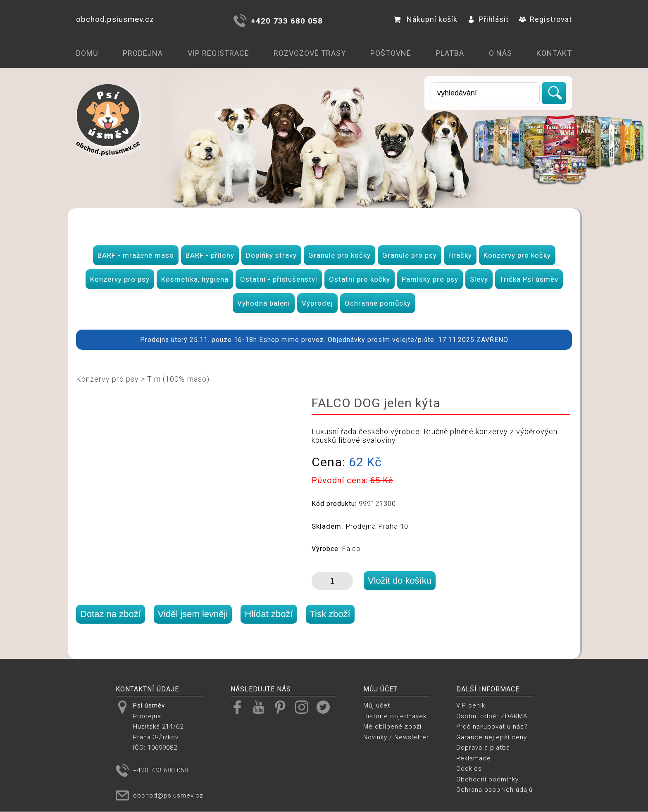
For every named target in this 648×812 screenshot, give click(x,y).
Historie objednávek (395, 716)
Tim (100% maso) (178, 379)
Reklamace (474, 758)
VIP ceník (471, 705)
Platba (450, 53)
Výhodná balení (264, 303)
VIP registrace (218, 53)
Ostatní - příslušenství (279, 279)
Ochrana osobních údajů (494, 790)
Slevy (479, 279)
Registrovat (546, 19)
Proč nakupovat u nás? (492, 727)
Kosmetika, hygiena (195, 279)
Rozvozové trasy (310, 53)
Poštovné (391, 53)
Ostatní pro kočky (360, 279)
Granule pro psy (410, 255)
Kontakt (554, 53)
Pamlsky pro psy (430, 279)
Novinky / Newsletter (396, 737)
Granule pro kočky (339, 255)
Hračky (460, 255)
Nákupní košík (426, 19)
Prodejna (143, 53)
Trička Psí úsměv (529, 279)
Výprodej (317, 303)
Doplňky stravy (271, 255)
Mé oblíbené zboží (392, 727)
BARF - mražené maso (136, 255)
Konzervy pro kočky (517, 255)
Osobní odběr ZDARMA (492, 716)
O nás (500, 53)
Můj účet (377, 705)
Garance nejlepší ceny (492, 737)
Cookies (469, 769)
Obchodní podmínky (487, 779)
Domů (87, 53)
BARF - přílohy (210, 255)
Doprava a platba (483, 748)
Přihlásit (488, 19)
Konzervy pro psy (120, 279)
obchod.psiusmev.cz (115, 19)
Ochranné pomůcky (378, 303)
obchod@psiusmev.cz (168, 795)
